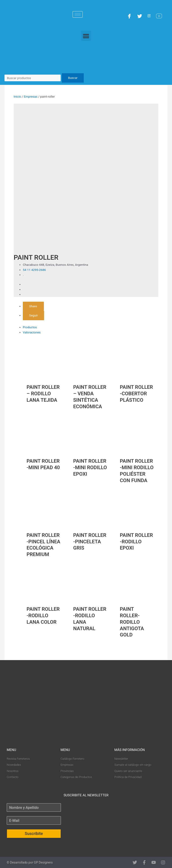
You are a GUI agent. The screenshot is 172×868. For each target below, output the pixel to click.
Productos (30, 327)
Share (33, 306)
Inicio (17, 96)
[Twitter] (140, 16)
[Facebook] (130, 16)
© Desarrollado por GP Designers (30, 862)
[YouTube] (160, 16)
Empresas (31, 96)
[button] (86, 36)
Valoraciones (32, 332)
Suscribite (34, 833)
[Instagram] (150, 16)
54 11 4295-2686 (34, 270)
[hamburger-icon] (78, 14)
